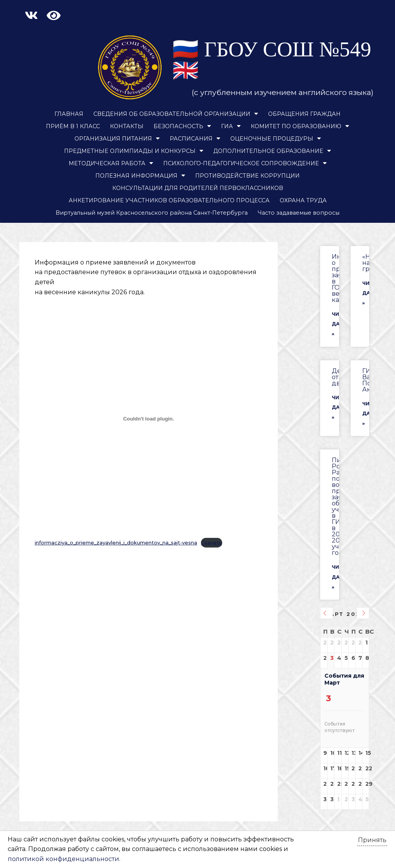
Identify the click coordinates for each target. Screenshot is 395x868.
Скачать (212, 543)
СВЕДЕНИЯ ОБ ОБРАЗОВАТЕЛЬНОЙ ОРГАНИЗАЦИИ (176, 114)
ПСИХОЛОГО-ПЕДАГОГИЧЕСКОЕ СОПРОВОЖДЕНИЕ (245, 163)
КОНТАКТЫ (127, 126)
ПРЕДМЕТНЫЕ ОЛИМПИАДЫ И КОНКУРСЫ (134, 151)
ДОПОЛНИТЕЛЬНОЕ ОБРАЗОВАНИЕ (272, 151)
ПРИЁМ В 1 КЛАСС (73, 126)
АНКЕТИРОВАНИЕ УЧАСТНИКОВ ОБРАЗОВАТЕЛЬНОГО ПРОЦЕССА (169, 200)
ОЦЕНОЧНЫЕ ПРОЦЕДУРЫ (276, 139)
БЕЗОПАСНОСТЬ (182, 126)
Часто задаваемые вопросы (299, 213)
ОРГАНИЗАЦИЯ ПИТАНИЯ (117, 139)
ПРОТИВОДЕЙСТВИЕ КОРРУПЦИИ (247, 176)
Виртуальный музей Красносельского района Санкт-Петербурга (152, 213)
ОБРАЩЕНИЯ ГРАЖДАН (304, 114)
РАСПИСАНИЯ (195, 139)
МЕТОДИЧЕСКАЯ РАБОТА (111, 163)
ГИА (231, 126)
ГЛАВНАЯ (69, 114)
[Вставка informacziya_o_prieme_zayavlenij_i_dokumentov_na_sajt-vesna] (149, 419)
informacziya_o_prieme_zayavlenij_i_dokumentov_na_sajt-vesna (116, 543)
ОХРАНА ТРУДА (303, 200)
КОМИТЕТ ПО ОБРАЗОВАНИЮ (300, 126)
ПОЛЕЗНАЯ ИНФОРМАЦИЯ (140, 176)
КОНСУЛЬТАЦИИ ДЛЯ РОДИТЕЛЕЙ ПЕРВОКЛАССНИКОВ (198, 188)
